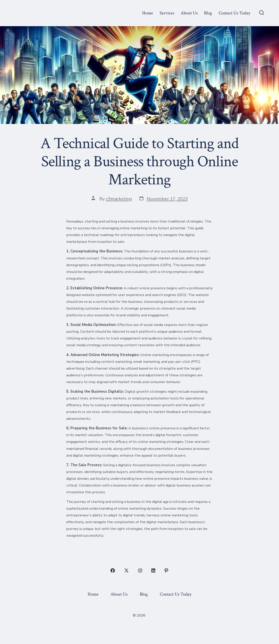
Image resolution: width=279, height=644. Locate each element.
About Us (189, 13)
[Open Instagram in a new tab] (140, 570)
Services (167, 13)
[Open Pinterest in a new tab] (166, 570)
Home (148, 13)
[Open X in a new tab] (126, 570)
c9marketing (119, 199)
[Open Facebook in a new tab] (113, 570)
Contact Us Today (234, 13)
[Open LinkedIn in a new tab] (153, 570)
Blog (208, 13)
